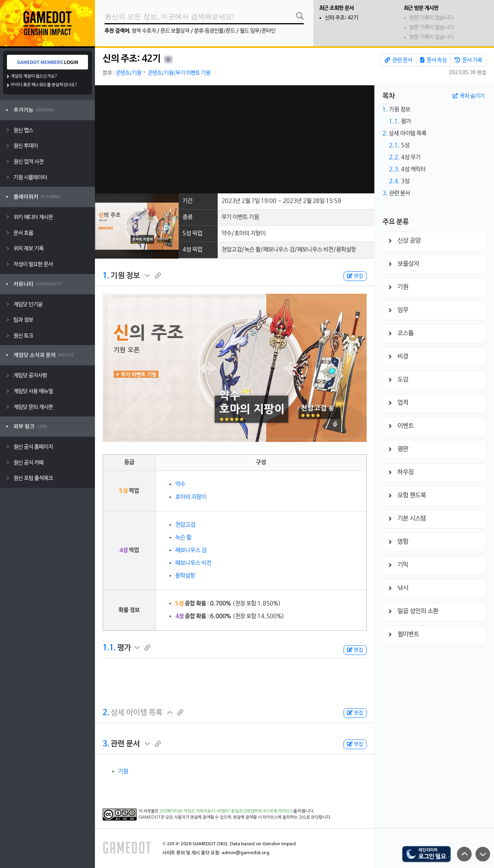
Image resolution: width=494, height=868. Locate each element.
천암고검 (185, 525)
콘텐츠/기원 (129, 73)
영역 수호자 (144, 31)
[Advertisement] (234, 139)
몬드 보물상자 (175, 31)
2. (106, 713)
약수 (180, 484)
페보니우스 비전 (193, 563)
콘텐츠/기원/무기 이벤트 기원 (179, 73)
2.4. (394, 181)
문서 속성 (433, 60)
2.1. (394, 146)
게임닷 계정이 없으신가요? (34, 76)
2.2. (394, 157)
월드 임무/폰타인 (258, 31)
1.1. (109, 648)
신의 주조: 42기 (342, 18)
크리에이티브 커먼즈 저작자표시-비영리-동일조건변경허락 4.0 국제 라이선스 (226, 811)
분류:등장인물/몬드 (215, 31)
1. (106, 276)
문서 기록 (468, 60)
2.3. (394, 169)
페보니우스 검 (191, 550)
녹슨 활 (183, 538)
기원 (123, 772)
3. (106, 744)
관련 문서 (398, 60)
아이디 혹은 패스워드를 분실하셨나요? (44, 85)
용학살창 (185, 576)
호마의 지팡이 (191, 497)
